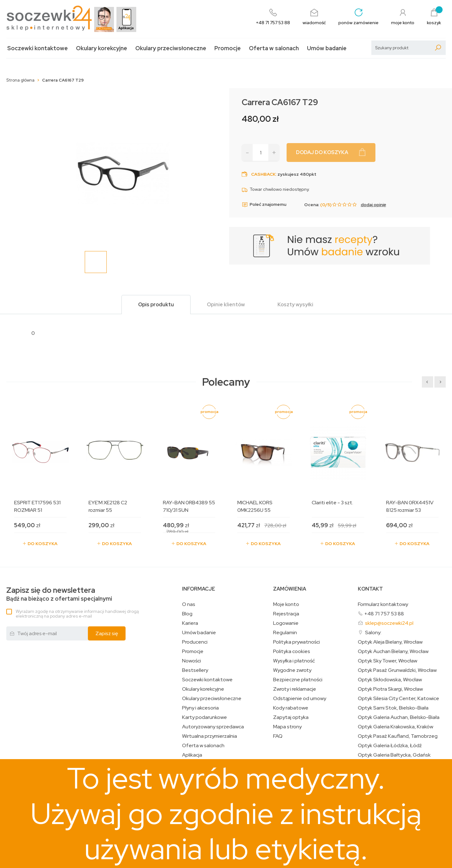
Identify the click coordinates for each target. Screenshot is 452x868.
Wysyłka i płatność (294, 661)
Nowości (191, 661)
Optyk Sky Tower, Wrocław (387, 661)
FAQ (278, 736)
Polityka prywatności (296, 642)
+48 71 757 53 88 (384, 614)
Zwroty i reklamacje (295, 689)
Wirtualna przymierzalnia (210, 736)
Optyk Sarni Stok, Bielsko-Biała (393, 708)
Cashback (263, 174)
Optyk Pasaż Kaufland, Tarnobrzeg (398, 736)
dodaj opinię (373, 205)
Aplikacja (192, 755)
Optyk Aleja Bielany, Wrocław (390, 642)
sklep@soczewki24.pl (389, 623)
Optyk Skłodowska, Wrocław (390, 680)
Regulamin (285, 633)
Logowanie (286, 623)
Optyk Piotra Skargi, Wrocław (390, 689)
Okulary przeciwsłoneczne (171, 48)
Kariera (190, 623)
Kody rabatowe (291, 708)
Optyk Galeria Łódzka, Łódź (390, 746)
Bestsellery (195, 670)
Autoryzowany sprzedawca (213, 727)
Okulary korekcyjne (102, 48)
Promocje (228, 48)
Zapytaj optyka (291, 717)
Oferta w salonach (274, 48)
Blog (187, 614)
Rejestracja (286, 614)
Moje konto (286, 604)
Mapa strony (287, 727)
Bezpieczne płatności (298, 680)
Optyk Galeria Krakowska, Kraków (395, 727)
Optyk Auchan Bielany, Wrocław (393, 651)
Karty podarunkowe (204, 717)
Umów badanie (327, 48)
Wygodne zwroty (292, 670)
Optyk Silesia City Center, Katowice (398, 699)
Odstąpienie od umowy (300, 699)
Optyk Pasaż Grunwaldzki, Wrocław (397, 670)
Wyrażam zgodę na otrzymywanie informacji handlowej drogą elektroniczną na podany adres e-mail (77, 614)
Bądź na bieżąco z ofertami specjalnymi (59, 594)
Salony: (373, 632)
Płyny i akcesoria (200, 708)
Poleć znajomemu (264, 205)
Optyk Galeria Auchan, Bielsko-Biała (399, 717)
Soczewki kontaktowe (38, 48)
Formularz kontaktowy (383, 604)
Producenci (195, 642)
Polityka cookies (292, 651)
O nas (189, 604)
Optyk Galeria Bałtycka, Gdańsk (394, 755)
